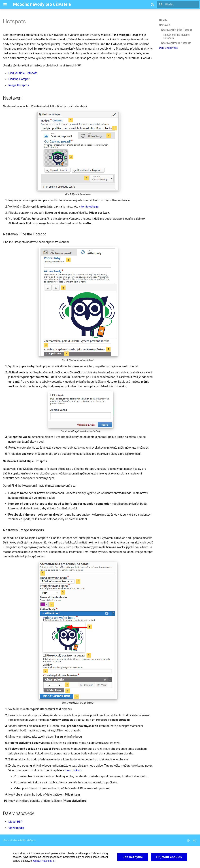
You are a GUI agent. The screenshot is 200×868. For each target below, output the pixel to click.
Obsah (163, 20)
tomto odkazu (90, 207)
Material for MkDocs (25, 840)
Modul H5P (15, 822)
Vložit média (16, 828)
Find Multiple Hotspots (23, 73)
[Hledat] (178, 4)
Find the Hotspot (19, 79)
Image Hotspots (19, 85)
